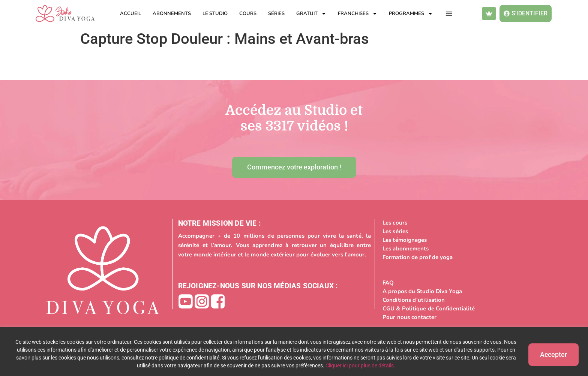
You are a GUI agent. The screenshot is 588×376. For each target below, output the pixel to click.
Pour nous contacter (409, 317)
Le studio (215, 13)
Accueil (130, 13)
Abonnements (172, 13)
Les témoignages (405, 240)
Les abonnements (406, 248)
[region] (294, 351)
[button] (449, 14)
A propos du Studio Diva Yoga (422, 291)
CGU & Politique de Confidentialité (429, 308)
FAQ (388, 282)
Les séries (395, 231)
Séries (276, 13)
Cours (248, 13)
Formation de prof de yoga (418, 257)
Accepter (550, 354)
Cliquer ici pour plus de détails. (357, 366)
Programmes (411, 14)
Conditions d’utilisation (414, 300)
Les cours (395, 222)
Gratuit (311, 14)
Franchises (358, 14)
